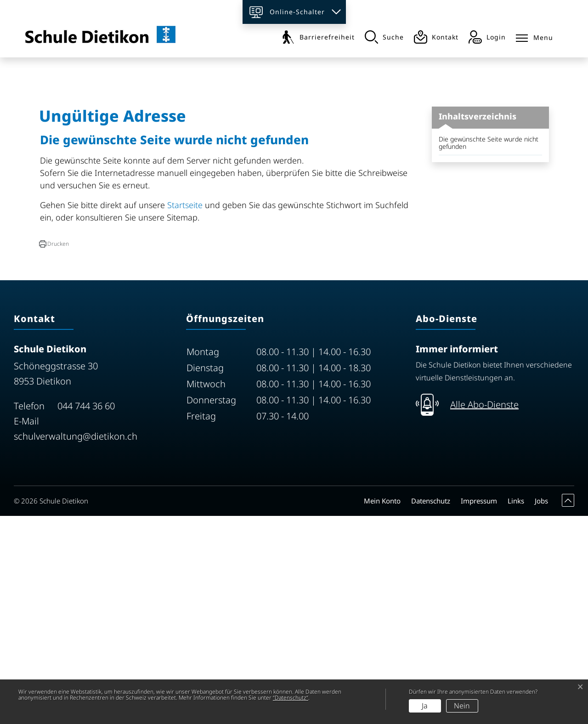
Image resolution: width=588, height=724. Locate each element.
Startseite (185, 413)
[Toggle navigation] (534, 36)
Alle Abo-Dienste (484, 613)
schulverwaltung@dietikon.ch (76, 644)
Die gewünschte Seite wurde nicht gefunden (489, 351)
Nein (462, 706)
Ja (425, 706)
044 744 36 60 (86, 614)
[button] (54, 452)
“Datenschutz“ (291, 698)
